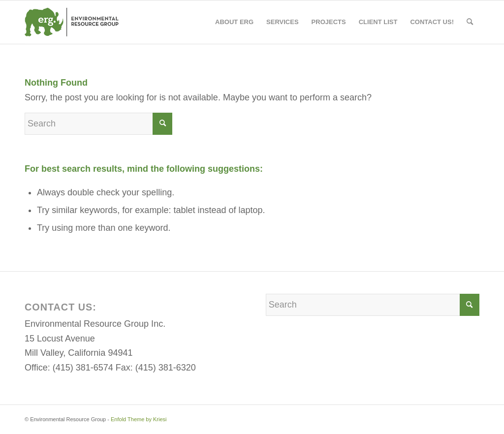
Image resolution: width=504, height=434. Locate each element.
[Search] (470, 22)
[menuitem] (234, 22)
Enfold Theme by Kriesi (139, 419)
